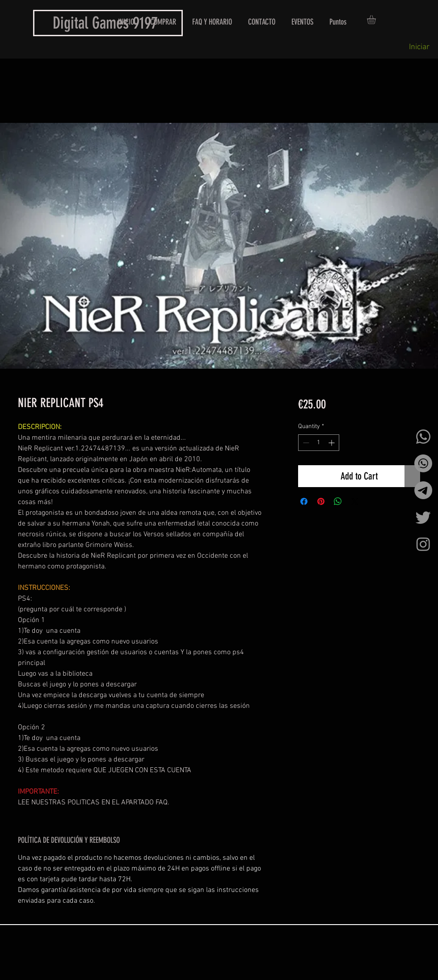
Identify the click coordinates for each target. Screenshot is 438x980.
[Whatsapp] (423, 437)
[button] (377, 20)
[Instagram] (423, 544)
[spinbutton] (319, 443)
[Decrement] (305, 443)
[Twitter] (423, 517)
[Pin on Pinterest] (321, 501)
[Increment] (332, 443)
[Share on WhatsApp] (338, 501)
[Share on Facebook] (304, 501)
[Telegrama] (423, 490)
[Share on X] (355, 501)
